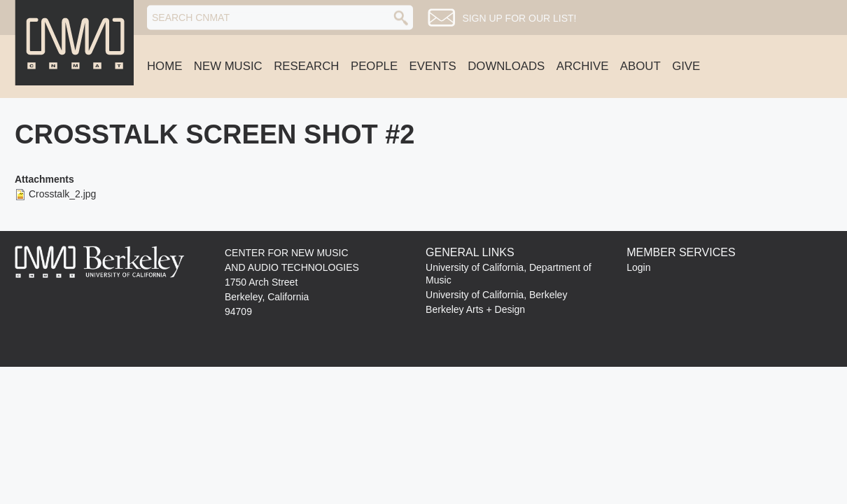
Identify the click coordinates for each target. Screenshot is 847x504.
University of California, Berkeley (496, 295)
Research (306, 66)
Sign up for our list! (519, 18)
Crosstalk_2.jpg (63, 194)
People (374, 66)
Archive (583, 66)
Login (638, 267)
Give (686, 66)
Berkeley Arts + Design (475, 309)
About (640, 66)
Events (433, 66)
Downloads (506, 66)
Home (164, 66)
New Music (228, 66)
